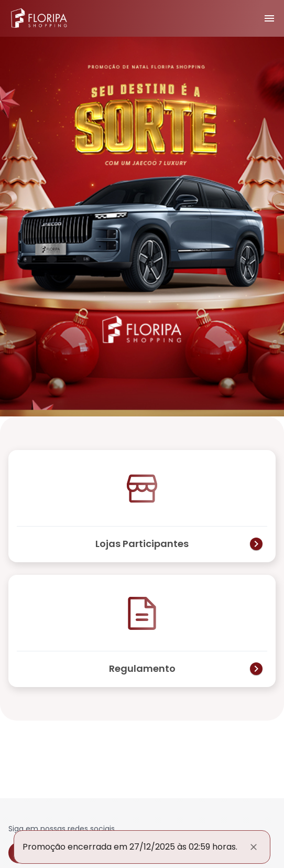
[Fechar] (254, 847)
